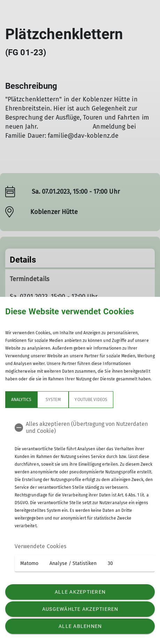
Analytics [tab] (21, 400)
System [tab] (53, 400)
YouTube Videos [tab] (91, 400)
